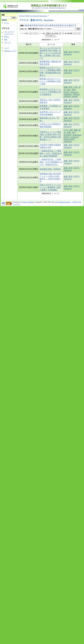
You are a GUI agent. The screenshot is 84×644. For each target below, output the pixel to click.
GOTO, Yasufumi (71, 92)
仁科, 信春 (68, 130)
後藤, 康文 (68, 52)
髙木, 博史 (71, 90)
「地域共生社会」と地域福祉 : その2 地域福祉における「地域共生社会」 (51, 162)
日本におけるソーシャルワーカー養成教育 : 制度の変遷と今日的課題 (50, 187)
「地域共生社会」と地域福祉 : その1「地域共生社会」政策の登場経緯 (51, 153)
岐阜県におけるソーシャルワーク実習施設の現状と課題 (50, 81)
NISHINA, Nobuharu (72, 135)
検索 (3, 15)
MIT (53, 202)
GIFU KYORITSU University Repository (33, 16)
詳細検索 (4, 20)
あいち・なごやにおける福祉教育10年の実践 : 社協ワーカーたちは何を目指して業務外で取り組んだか (50, 53)
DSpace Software (28, 202)
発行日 (7, 37)
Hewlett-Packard (64, 202)
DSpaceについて (10, 51)
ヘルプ (7, 48)
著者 (6, 40)
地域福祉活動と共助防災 (50, 169)
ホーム (7, 23)
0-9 (26, 25)
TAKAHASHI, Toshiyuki (69, 140)
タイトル (7, 42)
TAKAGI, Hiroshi (71, 97)
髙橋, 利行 (71, 133)
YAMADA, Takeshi (71, 94)
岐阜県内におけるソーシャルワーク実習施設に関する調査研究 (50, 92)
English (81, 10)
